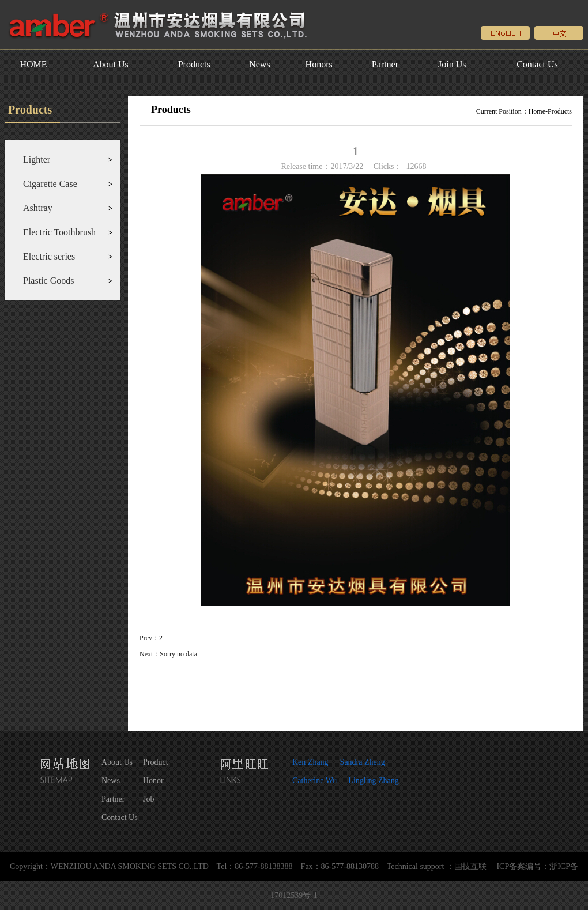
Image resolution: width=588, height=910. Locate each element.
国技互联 (470, 866)
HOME (33, 64)
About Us (111, 64)
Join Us (452, 64)
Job (148, 799)
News (259, 64)
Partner (385, 64)
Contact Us (537, 64)
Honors (319, 64)
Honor (153, 781)
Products (194, 64)
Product (156, 762)
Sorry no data (178, 654)
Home (537, 111)
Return (356, 691)
